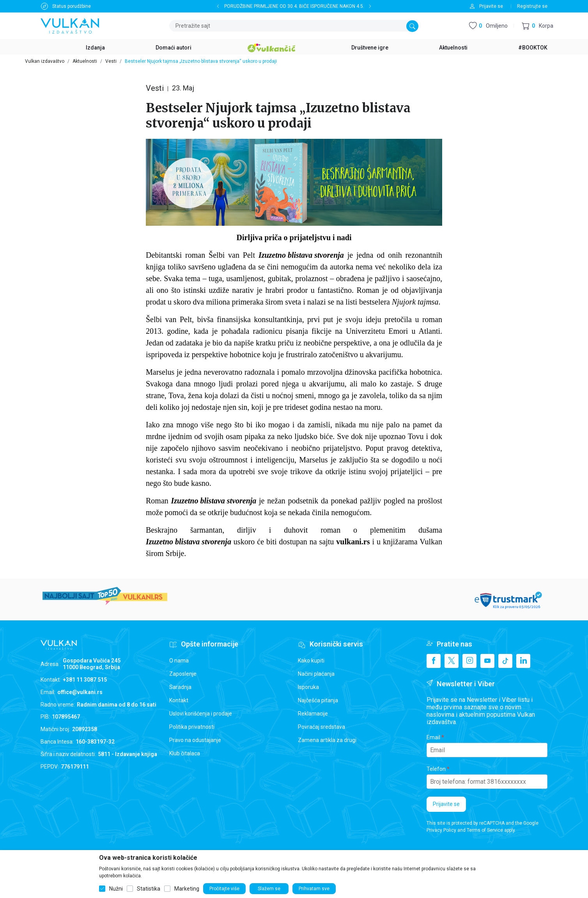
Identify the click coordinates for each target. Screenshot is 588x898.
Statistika (149, 889)
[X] (452, 661)
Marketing (187, 889)
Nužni (116, 889)
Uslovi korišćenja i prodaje (201, 714)
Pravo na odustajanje (195, 740)
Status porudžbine (72, 6)
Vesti (111, 61)
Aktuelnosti (85, 61)
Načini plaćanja (316, 674)
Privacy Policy (441, 830)
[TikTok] (505, 661)
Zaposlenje (183, 674)
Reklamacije (313, 714)
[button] (538, 26)
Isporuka (308, 687)
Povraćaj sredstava (321, 727)
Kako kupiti (311, 661)
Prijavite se (446, 804)
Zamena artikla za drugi (327, 740)
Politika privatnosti (192, 727)
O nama (179, 661)
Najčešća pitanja (318, 700)
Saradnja (180, 687)
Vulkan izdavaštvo (45, 61)
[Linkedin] (523, 661)
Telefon (436, 769)
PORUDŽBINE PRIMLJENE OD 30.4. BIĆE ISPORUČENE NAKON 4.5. (294, 6)
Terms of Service (485, 830)
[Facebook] (434, 661)
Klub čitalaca (185, 753)
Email (433, 737)
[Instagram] (469, 661)
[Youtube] (487, 661)
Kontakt (179, 700)
